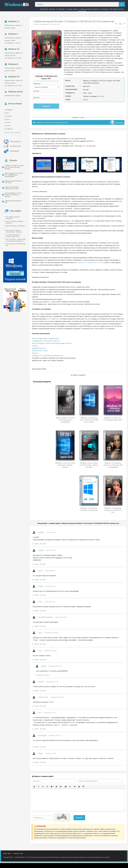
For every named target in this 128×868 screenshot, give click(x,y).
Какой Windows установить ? (15, 227)
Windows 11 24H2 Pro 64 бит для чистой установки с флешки (14, 167)
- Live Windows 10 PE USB (13, 58)
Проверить (46, 106)
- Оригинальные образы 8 (13, 68)
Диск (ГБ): (37, 98)
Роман (41, 586)
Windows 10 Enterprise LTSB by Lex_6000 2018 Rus (113, 510)
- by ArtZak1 (8, 116)
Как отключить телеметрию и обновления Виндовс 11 (16, 240)
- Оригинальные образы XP (13, 80)
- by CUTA (7, 122)
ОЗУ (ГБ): (36, 91)
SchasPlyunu (43, 697)
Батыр (41, 571)
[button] (34, 787)
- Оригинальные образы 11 (13, 25)
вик (40, 713)
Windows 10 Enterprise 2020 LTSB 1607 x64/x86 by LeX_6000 (89, 420)
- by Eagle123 (8, 129)
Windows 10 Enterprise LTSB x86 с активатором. (89, 509)
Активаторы (16, 146)
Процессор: (37, 84)
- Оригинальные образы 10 (13, 53)
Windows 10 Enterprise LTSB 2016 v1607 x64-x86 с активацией (113, 465)
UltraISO (49, 319)
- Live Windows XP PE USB (13, 86)
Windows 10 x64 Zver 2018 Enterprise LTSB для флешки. (65, 465)
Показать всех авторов (12, 132)
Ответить (35, 544)
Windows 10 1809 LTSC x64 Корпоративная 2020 (113, 419)
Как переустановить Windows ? (13, 218)
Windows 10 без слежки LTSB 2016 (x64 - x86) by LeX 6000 (89, 465)
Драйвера (15, 151)
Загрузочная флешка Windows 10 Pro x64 (12, 188)
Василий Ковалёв (45, 617)
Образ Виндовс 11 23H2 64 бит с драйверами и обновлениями (14, 175)
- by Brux (7, 119)
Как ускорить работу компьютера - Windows (14, 231)
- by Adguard (8, 110)
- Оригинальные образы (12, 95)
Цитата (43, 544)
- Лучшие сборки (9, 28)
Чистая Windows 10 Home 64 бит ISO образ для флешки (13, 195)
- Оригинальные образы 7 (13, 38)
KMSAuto (101, 96)
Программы (16, 141)
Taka (40, 633)
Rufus (57, 319)
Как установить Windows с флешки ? (15, 222)
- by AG (6, 113)
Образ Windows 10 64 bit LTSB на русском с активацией (65, 420)
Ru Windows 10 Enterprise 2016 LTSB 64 (90, 262)
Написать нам (18, 853)
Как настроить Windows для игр (16, 245)
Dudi (40, 651)
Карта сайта (7, 853)
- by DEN (7, 126)
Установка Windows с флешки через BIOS (13, 236)
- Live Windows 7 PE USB (12, 43)
